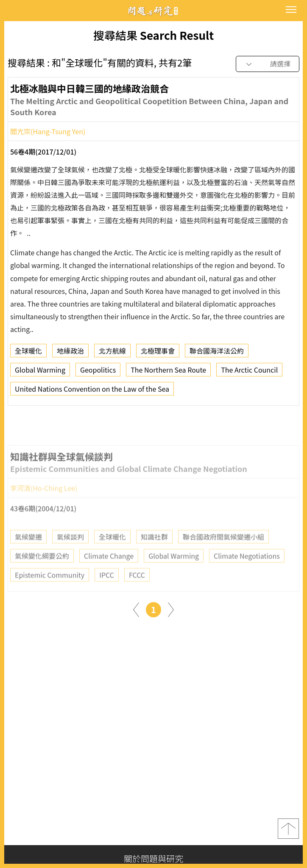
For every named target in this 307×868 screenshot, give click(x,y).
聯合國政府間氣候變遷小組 (223, 555)
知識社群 (154, 555)
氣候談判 (70, 555)
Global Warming (40, 373)
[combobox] (268, 64)
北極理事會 (158, 354)
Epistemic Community (50, 593)
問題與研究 (153, 11)
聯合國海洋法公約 (217, 354)
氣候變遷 (28, 555)
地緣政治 (70, 354)
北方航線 (112, 354)
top (288, 829)
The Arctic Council (249, 373)
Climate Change (109, 574)
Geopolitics (98, 373)
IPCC (107, 593)
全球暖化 (28, 354)
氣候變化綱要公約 (42, 574)
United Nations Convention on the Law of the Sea (92, 392)
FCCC (137, 593)
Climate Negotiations (247, 574)
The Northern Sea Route (168, 373)
